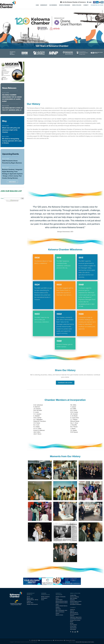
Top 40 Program (59, 600)
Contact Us (72, 610)
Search (43, 600)
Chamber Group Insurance (32, 604)
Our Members (53, 5)
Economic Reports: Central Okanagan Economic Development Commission (76, 603)
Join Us (28, 597)
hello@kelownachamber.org (46, 640)
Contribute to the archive (65, 383)
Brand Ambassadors (74, 614)
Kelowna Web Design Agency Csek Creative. (85, 642)
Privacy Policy (73, 626)
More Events (12, 182)
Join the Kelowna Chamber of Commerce (73, 2)
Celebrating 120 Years (97, 5)
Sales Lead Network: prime (61, 610)
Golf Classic (58, 609)
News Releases (9, 88)
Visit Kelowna (73, 629)
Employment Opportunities (76, 617)
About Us (72, 611)
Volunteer (72, 616)
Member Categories (45, 597)
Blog (4, 121)
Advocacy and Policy (75, 597)
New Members (44, 598)
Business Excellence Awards (62, 601)
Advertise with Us (74, 613)
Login (89, 2)
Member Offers (30, 603)
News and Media (74, 598)
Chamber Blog (73, 595)
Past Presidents (74, 625)
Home (37, 5)
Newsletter (72, 600)
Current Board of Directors (76, 619)
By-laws (72, 623)
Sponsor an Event (59, 615)
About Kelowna (73, 628)
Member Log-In (30, 598)
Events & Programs (65, 5)
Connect (86, 5)
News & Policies (77, 5)
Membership (44, 5)
